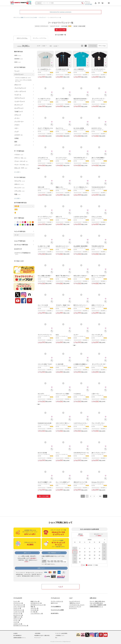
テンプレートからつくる (57, 601)
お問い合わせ (93, 598)
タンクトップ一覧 (18, 613)
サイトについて (73, 608)
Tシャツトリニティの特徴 (57, 610)
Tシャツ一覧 (16, 601)
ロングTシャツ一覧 (18, 615)
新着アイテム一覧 (35, 601)
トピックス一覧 (34, 608)
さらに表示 (17, 172)
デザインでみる (102, 46)
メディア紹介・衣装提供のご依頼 (98, 605)
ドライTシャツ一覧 (18, 603)
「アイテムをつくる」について (77, 605)
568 (100, 496)
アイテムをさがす (18, 598)
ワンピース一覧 (17, 608)
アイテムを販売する (56, 606)
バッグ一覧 (16, 622)
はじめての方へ (55, 613)
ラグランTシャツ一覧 (19, 610)
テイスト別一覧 (34, 610)
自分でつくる (54, 603)
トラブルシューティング (75, 607)
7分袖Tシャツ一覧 (18, 617)
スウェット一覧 (17, 619)
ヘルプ (61, 587)
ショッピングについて (75, 601)
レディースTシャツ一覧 (19, 607)
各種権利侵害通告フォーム (96, 607)
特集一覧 (33, 607)
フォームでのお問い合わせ (96, 603)
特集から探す (20, 261)
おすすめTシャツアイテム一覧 (21, 625)
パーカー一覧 (17, 620)
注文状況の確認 (88, 4)
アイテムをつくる (55, 598)
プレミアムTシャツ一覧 (19, 605)
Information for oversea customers (61, 12)
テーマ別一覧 (34, 612)
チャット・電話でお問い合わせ (97, 601)
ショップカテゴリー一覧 (37, 613)
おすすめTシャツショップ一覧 (38, 605)
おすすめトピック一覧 (36, 603)
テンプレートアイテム (40, 38)
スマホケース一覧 (18, 624)
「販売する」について (75, 603)
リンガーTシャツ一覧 (19, 612)
